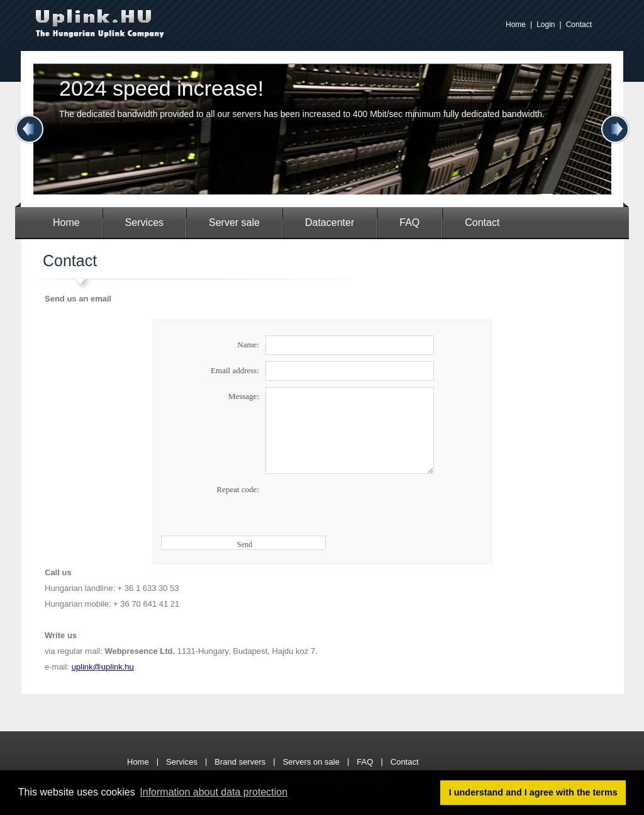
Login (546, 25)
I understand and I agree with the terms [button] (533, 792)
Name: (248, 345)
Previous (30, 129)
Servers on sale (311, 762)
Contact (579, 25)
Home (516, 25)
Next (615, 129)
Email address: (235, 370)
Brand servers (240, 762)
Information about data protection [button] (214, 792)
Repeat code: (238, 489)
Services (144, 222)
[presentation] (361, 505)
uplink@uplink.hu (103, 667)
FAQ (409, 222)
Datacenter (330, 222)
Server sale (234, 222)
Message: (244, 396)
